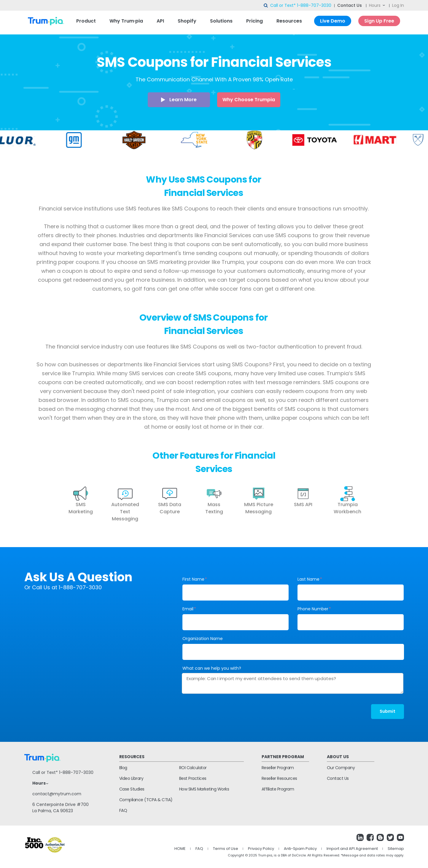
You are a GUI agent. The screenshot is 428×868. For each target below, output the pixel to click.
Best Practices (193, 778)
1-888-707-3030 (314, 5)
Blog (123, 768)
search (266, 6)
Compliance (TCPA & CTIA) (146, 800)
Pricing (254, 21)
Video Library (131, 778)
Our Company (341, 768)
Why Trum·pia (126, 21)
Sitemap (396, 849)
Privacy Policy (261, 849)
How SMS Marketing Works (204, 789)
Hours (375, 5)
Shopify (187, 21)
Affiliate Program (278, 789)
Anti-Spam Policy (300, 849)
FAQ (123, 810)
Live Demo (333, 21)
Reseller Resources (279, 778)
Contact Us (350, 5)
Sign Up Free (379, 21)
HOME (180, 849)
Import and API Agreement (352, 849)
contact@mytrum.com (57, 794)
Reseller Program (278, 768)
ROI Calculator (193, 768)
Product (86, 21)
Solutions (221, 21)
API (160, 21)
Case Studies (132, 789)
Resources (289, 21)
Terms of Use (226, 849)
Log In (398, 5)
